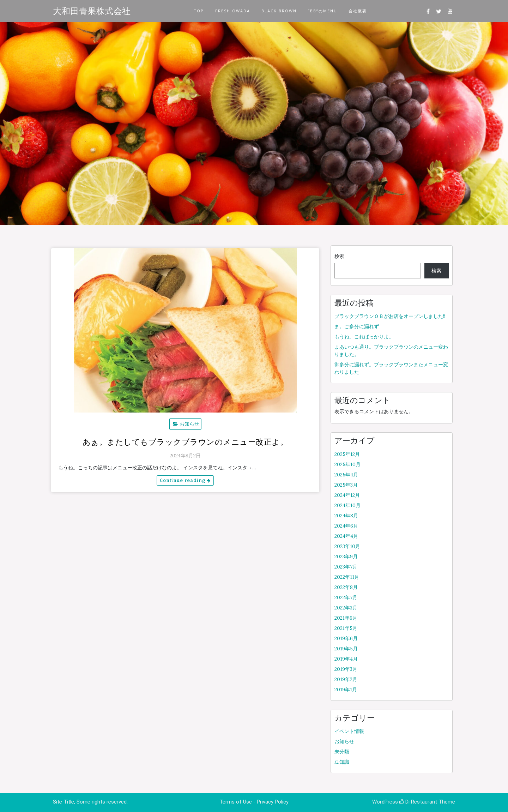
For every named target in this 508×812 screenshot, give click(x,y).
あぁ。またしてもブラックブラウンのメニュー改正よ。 (185, 442)
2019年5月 (346, 649)
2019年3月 (346, 669)
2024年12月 (347, 495)
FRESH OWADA (233, 11)
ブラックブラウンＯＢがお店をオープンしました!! (390, 316)
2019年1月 (346, 690)
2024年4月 (346, 536)
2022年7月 (346, 597)
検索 (339, 256)
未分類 (342, 752)
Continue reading (185, 480)
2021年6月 (346, 618)
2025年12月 (347, 454)
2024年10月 (347, 505)
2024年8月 (346, 516)
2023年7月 (346, 567)
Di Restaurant (418, 802)
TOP (199, 11)
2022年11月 (347, 577)
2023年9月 (346, 557)
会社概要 (358, 11)
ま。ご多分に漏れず (357, 326)
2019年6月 (346, 638)
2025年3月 (346, 485)
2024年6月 (346, 526)
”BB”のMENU (323, 11)
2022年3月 (346, 608)
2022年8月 (346, 587)
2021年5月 (346, 628)
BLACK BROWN (279, 11)
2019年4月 (346, 659)
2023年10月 (347, 546)
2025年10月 (347, 464)
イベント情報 (349, 731)
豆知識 (342, 762)
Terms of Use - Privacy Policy (254, 802)
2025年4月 (346, 475)
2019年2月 (346, 679)
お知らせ (189, 424)
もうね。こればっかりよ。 (364, 337)
